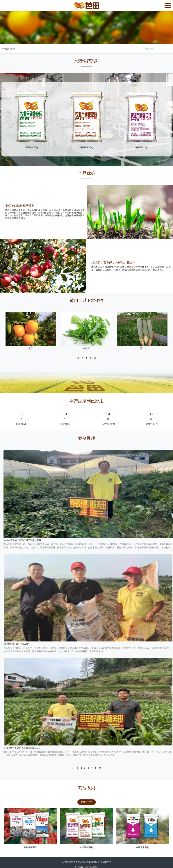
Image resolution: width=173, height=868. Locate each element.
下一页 (93, 358)
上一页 (80, 358)
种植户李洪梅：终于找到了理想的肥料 (22, 540)
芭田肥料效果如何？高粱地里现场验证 (22, 748)
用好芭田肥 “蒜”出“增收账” (16, 644)
